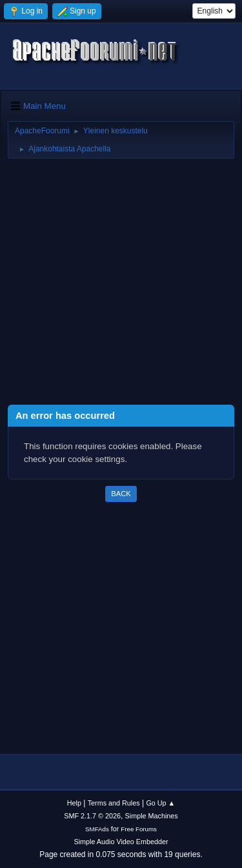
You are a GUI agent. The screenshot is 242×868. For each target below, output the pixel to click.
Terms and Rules (114, 803)
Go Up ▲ (160, 803)
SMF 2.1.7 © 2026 (92, 816)
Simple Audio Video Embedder (121, 842)
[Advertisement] (121, 284)
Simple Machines (152, 816)
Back (121, 494)
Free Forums (139, 829)
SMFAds (97, 829)
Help (74, 803)
